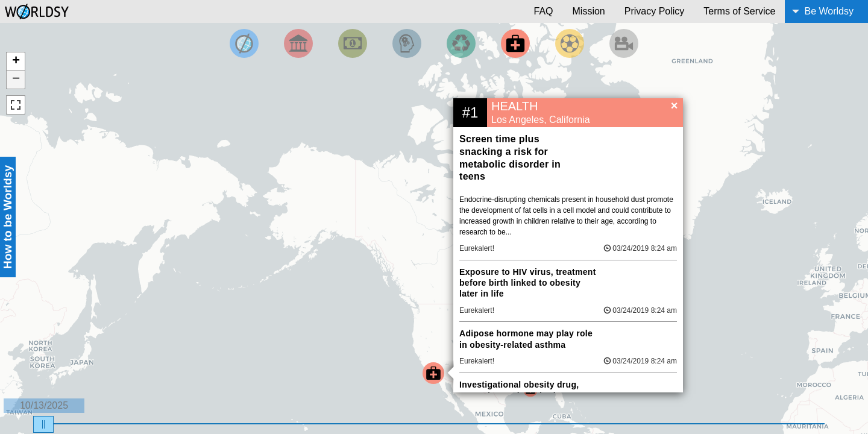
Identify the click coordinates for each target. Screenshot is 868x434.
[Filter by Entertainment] (624, 43)
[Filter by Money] (353, 43)
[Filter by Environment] (461, 43)
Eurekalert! (477, 248)
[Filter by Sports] (570, 43)
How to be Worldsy (8, 217)
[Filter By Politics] (298, 43)
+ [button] (16, 61)
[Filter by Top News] (244, 43)
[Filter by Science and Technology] (407, 43)
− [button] (16, 80)
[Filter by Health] (515, 43)
